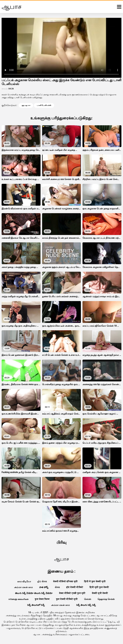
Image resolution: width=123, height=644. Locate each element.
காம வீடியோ (24, 581)
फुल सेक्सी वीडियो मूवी (67, 599)
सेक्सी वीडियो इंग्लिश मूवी (65, 581)
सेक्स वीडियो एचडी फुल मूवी (72, 593)
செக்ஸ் (88, 599)
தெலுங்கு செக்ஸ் (106, 599)
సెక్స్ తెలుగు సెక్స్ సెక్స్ (86, 605)
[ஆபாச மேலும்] (119, 7)
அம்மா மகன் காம (23, 587)
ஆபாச (37, 634)
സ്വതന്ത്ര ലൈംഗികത (18, 599)
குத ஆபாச (26, 105)
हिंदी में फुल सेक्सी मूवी (95, 581)
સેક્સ (57, 587)
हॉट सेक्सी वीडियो (75, 587)
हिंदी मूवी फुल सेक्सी (99, 587)
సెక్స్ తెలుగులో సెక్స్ (36, 605)
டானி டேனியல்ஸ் (44, 105)
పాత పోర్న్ (44, 587)
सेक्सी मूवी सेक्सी (100, 593)
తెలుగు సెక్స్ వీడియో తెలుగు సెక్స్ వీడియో (34, 593)
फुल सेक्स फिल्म (42, 599)
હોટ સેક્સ (42, 581)
